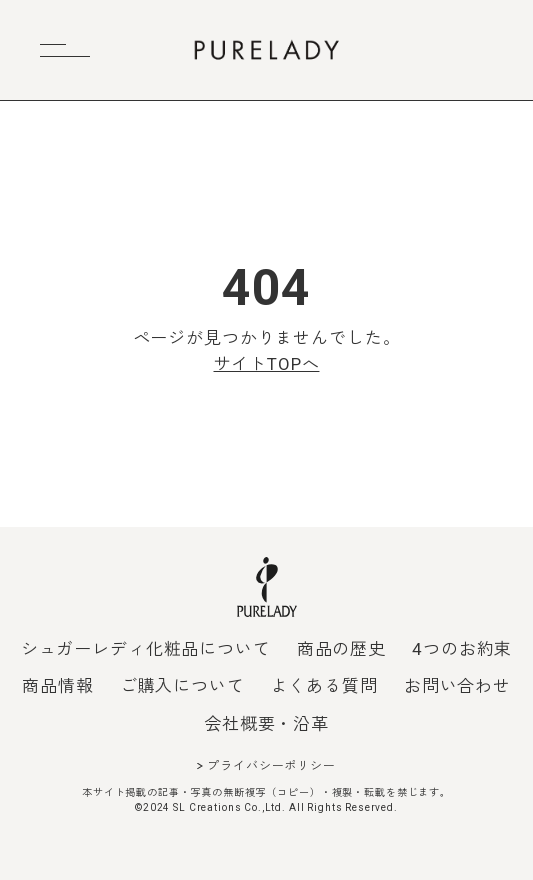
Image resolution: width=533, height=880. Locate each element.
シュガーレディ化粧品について (146, 649)
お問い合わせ (457, 686)
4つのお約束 (462, 649)
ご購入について (182, 686)
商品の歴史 (341, 649)
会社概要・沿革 (266, 724)
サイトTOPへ (267, 364)
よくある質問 (324, 686)
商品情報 (57, 686)
